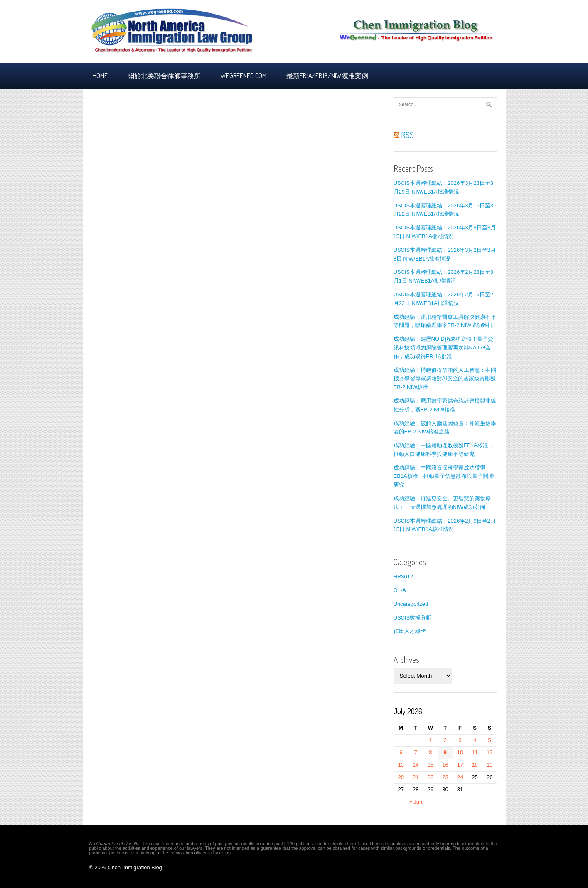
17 (460, 765)
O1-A (400, 590)
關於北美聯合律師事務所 (164, 76)
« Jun (416, 802)
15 (431, 765)
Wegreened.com (244, 76)
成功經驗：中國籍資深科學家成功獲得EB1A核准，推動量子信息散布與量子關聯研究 (444, 476)
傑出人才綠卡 (410, 631)
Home (100, 76)
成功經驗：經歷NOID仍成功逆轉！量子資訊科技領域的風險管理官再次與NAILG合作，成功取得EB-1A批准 (444, 348)
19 (490, 765)
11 (475, 752)
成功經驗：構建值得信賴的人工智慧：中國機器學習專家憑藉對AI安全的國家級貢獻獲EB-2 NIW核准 (445, 379)
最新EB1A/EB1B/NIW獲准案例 (327, 76)
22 (431, 777)
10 (460, 752)
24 (460, 777)
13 (401, 765)
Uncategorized (411, 604)
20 (401, 777)
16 (445, 765)
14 (416, 765)
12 (490, 752)
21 (416, 777)
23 (445, 777)
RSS (404, 135)
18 (475, 765)
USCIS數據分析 (413, 618)
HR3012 (403, 577)
